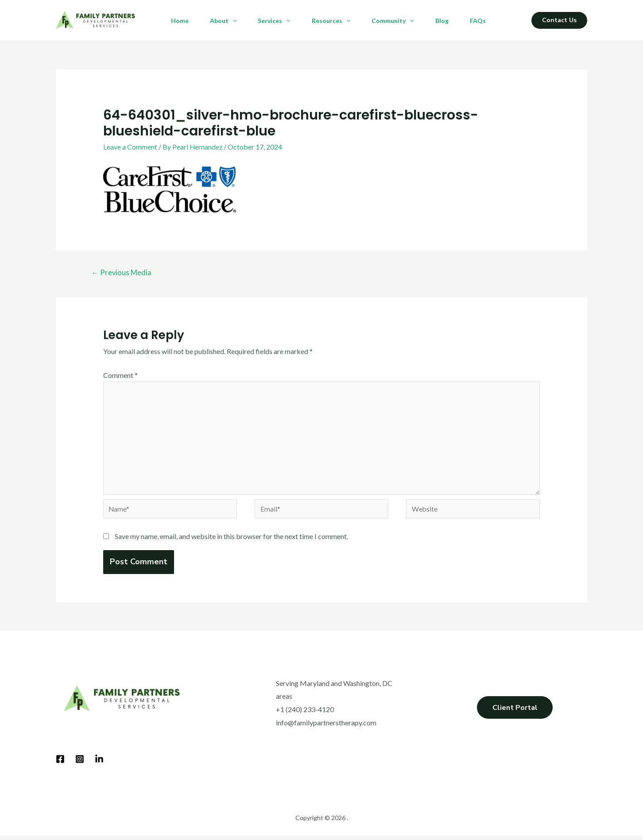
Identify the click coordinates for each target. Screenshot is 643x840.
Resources (331, 21)
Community (393, 21)
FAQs (478, 21)
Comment (120, 375)
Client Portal (515, 714)
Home (180, 21)
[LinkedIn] (99, 764)
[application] (232, 21)
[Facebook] (60, 764)
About (223, 21)
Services (274, 21)
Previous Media (122, 273)
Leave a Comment (130, 147)
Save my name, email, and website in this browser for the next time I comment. (231, 541)
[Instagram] (80, 764)
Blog (442, 21)
